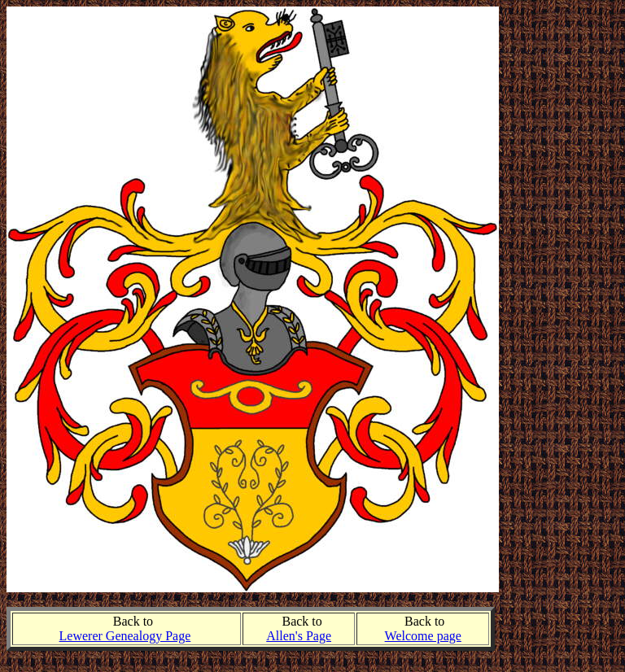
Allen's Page (299, 636)
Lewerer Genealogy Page (125, 636)
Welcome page (423, 636)
